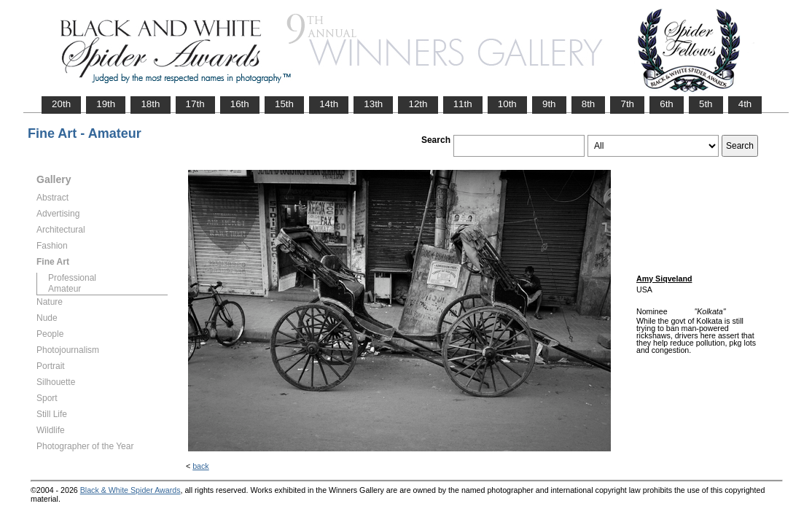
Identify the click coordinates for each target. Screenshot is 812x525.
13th (373, 104)
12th (418, 104)
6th (667, 104)
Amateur (65, 289)
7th (627, 104)
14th (329, 104)
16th (240, 104)
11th (463, 104)
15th (284, 104)
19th (106, 104)
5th (706, 104)
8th (589, 104)
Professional (72, 278)
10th (507, 104)
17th (195, 104)
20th (61, 104)
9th (549, 104)
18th (150, 104)
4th (745, 104)
